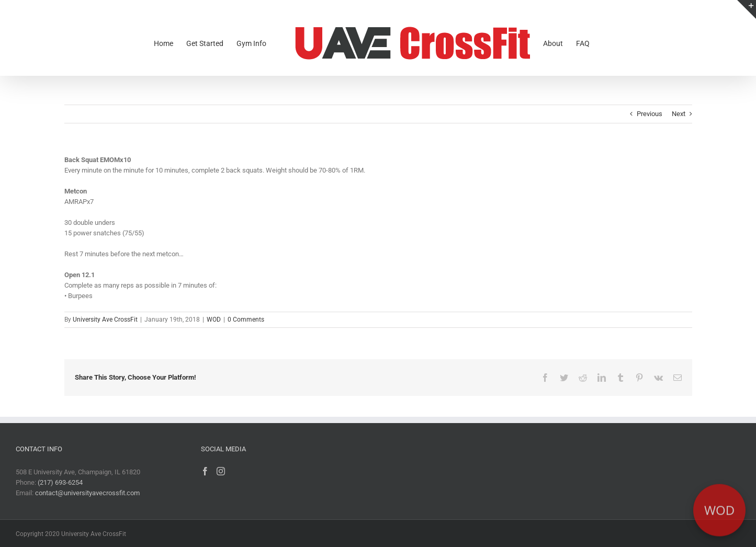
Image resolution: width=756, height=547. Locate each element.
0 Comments (246, 320)
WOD (214, 320)
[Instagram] (221, 471)
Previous (650, 114)
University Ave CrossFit (105, 320)
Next (679, 114)
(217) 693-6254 (60, 482)
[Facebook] (205, 471)
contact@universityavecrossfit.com (87, 493)
